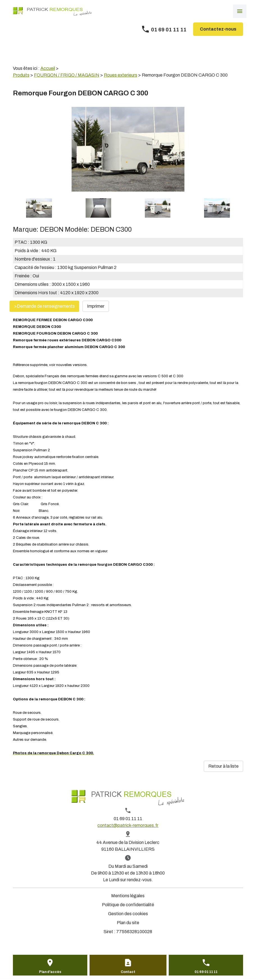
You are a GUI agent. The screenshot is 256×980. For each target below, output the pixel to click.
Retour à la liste (223, 766)
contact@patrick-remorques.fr (128, 825)
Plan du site (128, 923)
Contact (128, 972)
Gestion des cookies (128, 914)
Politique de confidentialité (128, 905)
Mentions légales (128, 896)
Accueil (48, 68)
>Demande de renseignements (44, 306)
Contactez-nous (218, 29)
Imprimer (96, 306)
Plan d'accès (50, 972)
